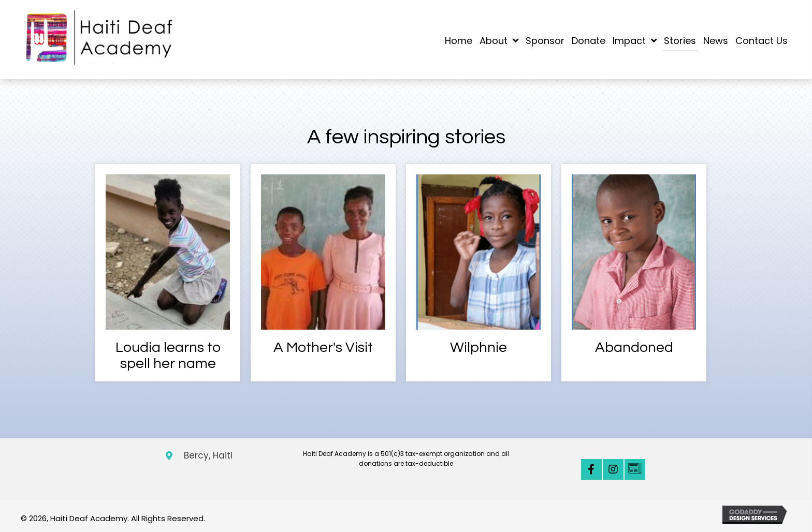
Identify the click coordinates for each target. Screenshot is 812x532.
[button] (591, 469)
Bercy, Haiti (208, 455)
